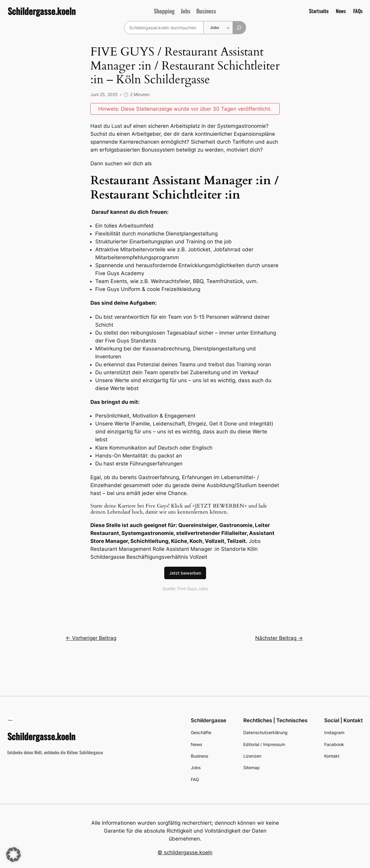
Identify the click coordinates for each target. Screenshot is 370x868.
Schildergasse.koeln (42, 11)
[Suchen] (239, 28)
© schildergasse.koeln (185, 852)
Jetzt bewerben (185, 573)
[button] (13, 855)
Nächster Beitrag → (279, 638)
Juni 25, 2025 (104, 94)
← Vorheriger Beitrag (91, 638)
